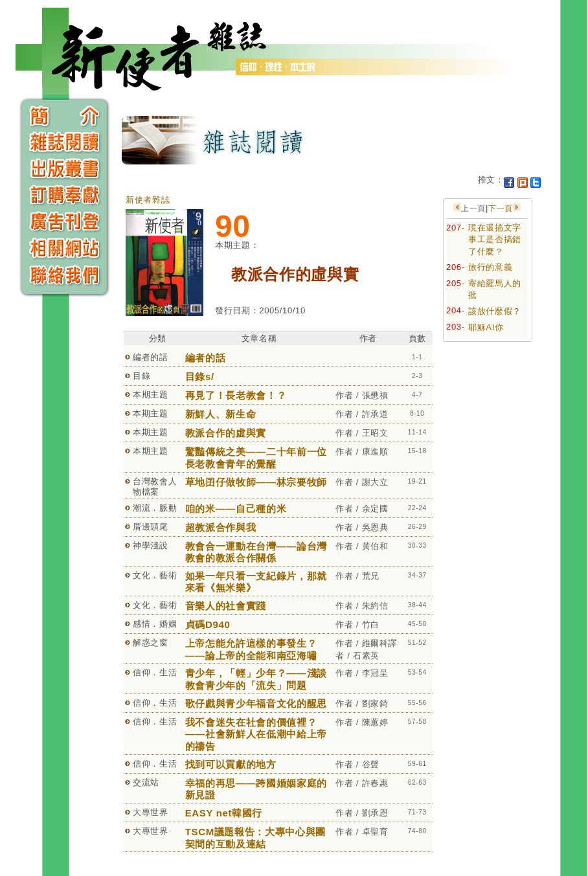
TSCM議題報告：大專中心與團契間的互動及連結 (255, 838)
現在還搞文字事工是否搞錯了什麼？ (495, 240)
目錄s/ (200, 376)
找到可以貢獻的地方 (231, 764)
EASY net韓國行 (224, 813)
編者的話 (206, 358)
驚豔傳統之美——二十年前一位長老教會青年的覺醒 (256, 458)
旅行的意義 (490, 267)
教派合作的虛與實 (226, 433)
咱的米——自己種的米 (236, 509)
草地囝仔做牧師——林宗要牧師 (256, 482)
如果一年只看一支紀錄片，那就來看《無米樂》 (256, 582)
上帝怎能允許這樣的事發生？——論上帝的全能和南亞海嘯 (251, 649)
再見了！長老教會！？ (236, 395)
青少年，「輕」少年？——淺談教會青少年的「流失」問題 (256, 679)
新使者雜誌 (148, 200)
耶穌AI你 (486, 327)
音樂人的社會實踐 (226, 606)
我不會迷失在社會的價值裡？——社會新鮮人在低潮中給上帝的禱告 (256, 734)
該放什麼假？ (495, 311)
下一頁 (501, 208)
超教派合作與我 (221, 527)
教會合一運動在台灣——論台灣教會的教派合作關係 (256, 552)
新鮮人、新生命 (221, 414)
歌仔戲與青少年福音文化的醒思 (256, 703)
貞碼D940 (208, 624)
